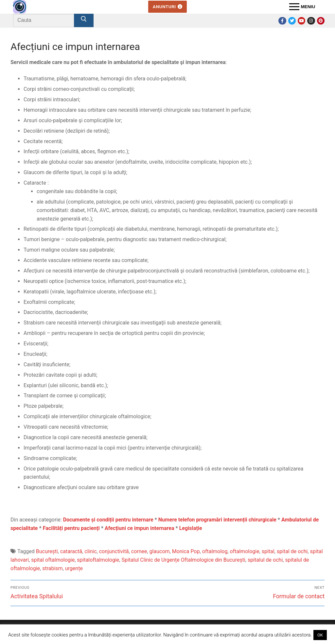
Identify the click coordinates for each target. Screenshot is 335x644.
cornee (139, 551)
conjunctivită (114, 551)
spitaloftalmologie (98, 560)
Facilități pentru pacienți (71, 528)
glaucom (160, 551)
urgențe (74, 568)
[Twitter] (292, 21)
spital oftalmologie (53, 560)
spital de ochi (292, 551)
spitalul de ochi (265, 560)
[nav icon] (302, 7)
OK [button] (320, 635)
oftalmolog (215, 551)
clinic (90, 551)
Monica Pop (186, 551)
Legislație (191, 528)
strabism (52, 568)
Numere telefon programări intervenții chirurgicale (217, 520)
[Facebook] (282, 21)
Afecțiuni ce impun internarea (140, 528)
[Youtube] (301, 21)
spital (268, 551)
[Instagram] (311, 21)
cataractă (71, 551)
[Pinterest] (321, 21)
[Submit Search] (84, 21)
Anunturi (167, 7)
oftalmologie (245, 551)
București (47, 551)
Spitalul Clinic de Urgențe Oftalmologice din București (183, 560)
